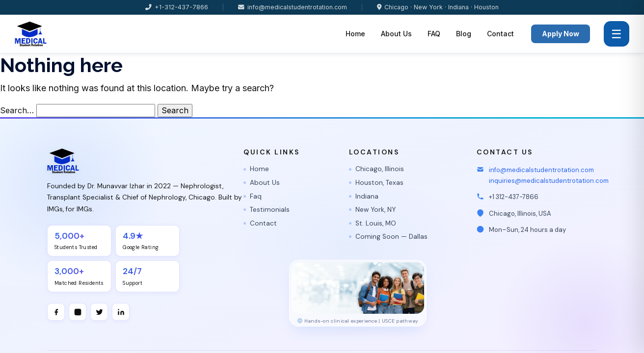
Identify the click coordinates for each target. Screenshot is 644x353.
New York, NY (376, 210)
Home (355, 34)
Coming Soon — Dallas (391, 237)
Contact (500, 34)
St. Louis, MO (376, 223)
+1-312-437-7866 (177, 7)
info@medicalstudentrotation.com (293, 7)
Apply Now (561, 34)
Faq (256, 196)
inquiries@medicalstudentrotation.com (549, 181)
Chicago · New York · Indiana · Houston (438, 7)
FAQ (434, 34)
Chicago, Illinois (380, 169)
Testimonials (270, 210)
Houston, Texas (379, 183)
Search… (17, 110)
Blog (464, 34)
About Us (396, 34)
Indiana (367, 196)
